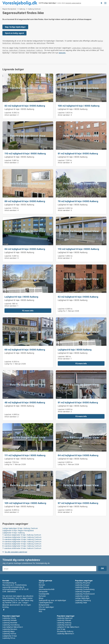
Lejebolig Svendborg (11, 625)
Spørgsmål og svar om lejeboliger (52, 600)
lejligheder (16, 43)
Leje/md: (8, 113)
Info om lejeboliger (46, 607)
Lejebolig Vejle (81, 603)
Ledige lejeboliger (82, 598)
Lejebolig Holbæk (10, 620)
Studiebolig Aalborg (65, 631)
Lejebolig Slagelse (83, 591)
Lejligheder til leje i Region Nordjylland (18, 530)
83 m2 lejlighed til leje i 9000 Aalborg (25, 106)
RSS (40, 611)
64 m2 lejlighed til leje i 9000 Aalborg (78, 455)
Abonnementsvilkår (47, 589)
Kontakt (42, 585)
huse (23, 43)
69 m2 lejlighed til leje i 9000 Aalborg (25, 350)
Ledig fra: (62, 311)
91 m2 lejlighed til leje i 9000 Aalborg (78, 153)
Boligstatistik (44, 605)
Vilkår (41, 587)
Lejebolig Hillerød (64, 620)
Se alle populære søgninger (16, 552)
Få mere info (28, 311)
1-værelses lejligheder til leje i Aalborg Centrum (22, 535)
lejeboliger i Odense (17, 50)
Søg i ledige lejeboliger (15, 27)
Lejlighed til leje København (68, 627)
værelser (30, 43)
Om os (41, 583)
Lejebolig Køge (8, 631)
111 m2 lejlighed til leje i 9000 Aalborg (25, 455)
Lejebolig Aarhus (9, 633)
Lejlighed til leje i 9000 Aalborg (19, 109)
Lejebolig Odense (64, 625)
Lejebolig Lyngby (82, 596)
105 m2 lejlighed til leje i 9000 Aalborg (25, 503)
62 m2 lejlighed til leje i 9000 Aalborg (78, 297)
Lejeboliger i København (82, 48)
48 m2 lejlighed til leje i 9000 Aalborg (25, 402)
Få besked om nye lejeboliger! (101, 3)
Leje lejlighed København (13, 627)
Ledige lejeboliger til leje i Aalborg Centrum (20, 528)
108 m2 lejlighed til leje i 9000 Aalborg (79, 106)
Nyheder (42, 596)
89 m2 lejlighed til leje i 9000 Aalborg (25, 201)
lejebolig (62, 53)
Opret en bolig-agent (14, 33)
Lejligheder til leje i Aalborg (14, 533)
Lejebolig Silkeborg (83, 600)
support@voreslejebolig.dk (13, 587)
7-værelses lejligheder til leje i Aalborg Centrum (22, 548)
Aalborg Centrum (34, 9)
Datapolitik (43, 591)
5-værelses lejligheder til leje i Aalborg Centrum (22, 544)
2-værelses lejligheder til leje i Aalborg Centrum (22, 537)
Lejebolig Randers (10, 629)
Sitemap (42, 609)
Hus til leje (61, 629)
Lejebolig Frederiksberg (85, 589)
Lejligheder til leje (10, 636)
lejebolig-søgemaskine (73, 3)
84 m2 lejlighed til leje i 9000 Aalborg (25, 249)
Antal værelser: (11, 115)
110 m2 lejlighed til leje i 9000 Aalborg (25, 153)
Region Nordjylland (9, 9)
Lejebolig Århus (9, 638)
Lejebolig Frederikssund (85, 594)
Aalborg (22, 9)
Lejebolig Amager (82, 585)
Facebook (4, 610)
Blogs (41, 598)
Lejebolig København (65, 633)
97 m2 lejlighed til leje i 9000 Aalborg (78, 503)
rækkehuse (41, 43)
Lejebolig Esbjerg (82, 587)
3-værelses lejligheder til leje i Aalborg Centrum (22, 539)
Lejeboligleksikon (46, 603)
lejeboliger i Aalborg (35, 50)
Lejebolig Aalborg (64, 623)
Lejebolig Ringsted (83, 583)
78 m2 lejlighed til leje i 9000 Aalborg (78, 201)
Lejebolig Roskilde (10, 623)
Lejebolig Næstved (65, 618)
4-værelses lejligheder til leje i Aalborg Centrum (22, 542)
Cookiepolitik (44, 594)
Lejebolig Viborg (9, 618)
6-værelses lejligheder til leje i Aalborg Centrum (22, 546)
